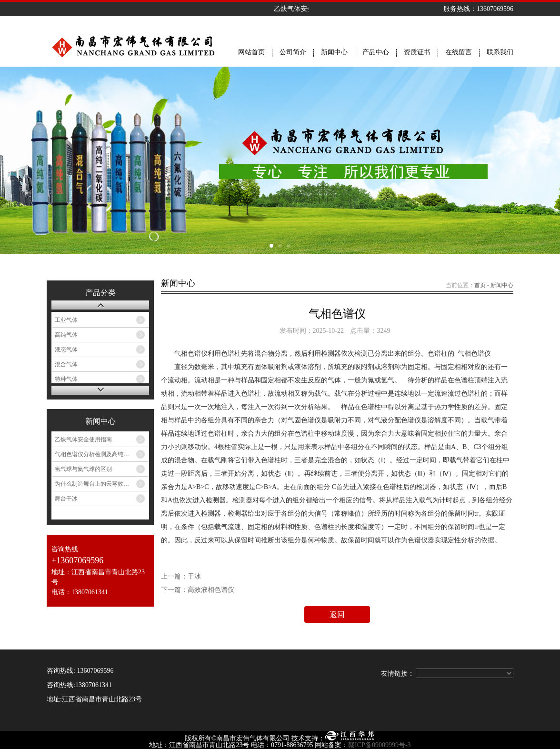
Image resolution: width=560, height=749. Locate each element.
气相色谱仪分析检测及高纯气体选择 (100, 454)
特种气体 (66, 379)
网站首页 (251, 52)
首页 (480, 285)
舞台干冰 (66, 499)
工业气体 (66, 320)
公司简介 (293, 52)
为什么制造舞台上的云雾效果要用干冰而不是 (101, 484)
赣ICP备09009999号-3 (379, 745)
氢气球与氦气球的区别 (83, 469)
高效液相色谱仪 (211, 590)
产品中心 (376, 52)
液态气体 (66, 350)
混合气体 (66, 364)
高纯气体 (66, 335)
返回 (337, 614)
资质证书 (417, 52)
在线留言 (459, 52)
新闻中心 (334, 52)
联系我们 (500, 52)
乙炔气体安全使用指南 (83, 439)
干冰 (194, 576)
